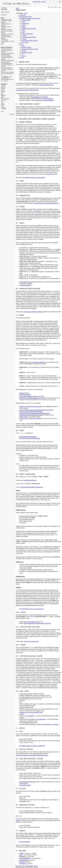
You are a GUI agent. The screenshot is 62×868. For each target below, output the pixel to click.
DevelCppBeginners (25, 858)
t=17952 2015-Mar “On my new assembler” (32, 609)
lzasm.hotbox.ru (32, 622)
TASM (23, 22)
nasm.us (22, 393)
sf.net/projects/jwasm (25, 285)
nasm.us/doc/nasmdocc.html (27, 396)
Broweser (3, 87)
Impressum (4, 15)
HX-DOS (50, 174)
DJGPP (3, 90)
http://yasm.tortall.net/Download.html (30, 438)
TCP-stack (4, 100)
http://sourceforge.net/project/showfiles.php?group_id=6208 (36, 410)
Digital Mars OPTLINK (27, 53)
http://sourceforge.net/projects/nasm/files (31, 412)
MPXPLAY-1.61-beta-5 (7, 30)
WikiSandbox (4, 9)
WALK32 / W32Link (26, 47)
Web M (3, 105)
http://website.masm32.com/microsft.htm (34, 178)
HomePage (4, 8)
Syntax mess (23, 15)
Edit (52, 7)
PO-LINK (24, 51)
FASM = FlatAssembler (27, 34)
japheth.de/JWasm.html (47, 85)
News (2, 97)
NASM (23, 30)
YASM (23, 32)
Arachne (3, 86)
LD (23, 54)
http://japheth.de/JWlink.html (27, 782)
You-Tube (3, 107)
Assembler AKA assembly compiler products (30, 18)
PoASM (24, 25)
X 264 (2, 106)
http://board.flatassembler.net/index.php (32, 487)
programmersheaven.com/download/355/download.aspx (32, 755)
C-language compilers (38, 362)
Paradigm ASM (25, 24)
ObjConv (24, 56)
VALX (23, 46)
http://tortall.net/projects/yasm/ (28, 437)
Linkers (21, 44)
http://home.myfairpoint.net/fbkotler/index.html (32, 398)
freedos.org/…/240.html (52, 724)
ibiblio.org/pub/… (24, 417)
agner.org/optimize (25, 842)
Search (44, 2)
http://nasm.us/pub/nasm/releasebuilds (30, 407)
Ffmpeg (3, 91)
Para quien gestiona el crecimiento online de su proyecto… (7, 50)
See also (22, 58)
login (2, 112)
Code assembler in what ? (26, 17)
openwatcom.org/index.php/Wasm (33, 312)
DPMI (21, 855)
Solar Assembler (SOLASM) (29, 37)
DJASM (24, 39)
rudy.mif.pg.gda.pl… (48, 99)
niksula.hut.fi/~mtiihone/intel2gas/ (44, 100)
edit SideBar (12, 114)
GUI (2, 93)
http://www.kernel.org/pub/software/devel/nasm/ (31, 419)
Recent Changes (37, 2)
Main (17, 8)
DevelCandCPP (24, 860)
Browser (3, 88)
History (56, 7)
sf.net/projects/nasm (25, 395)
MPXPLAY (4, 96)
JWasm (24, 27)
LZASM (24, 36)
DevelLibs (22, 862)
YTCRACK (4, 109)
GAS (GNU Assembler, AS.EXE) (30, 41)
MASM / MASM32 (26, 20)
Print (60, 7)
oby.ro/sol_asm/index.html (31, 641)
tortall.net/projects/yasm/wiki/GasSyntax (27, 90)
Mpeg (2, 94)
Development (31, 716)
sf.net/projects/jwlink (25, 785)
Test (2, 102)
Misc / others (25, 42)
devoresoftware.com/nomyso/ (39, 97)
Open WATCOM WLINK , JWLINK (30, 49)
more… (2, 44)
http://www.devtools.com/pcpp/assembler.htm (46, 203)
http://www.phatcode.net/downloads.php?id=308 (37, 623)
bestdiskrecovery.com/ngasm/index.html (31, 712)
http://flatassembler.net (30, 480)
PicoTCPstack (5, 40)
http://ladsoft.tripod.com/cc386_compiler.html (32, 746)
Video (2, 103)
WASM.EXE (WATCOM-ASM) (29, 29)
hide (26, 13)
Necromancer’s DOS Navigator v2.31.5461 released (6, 21)
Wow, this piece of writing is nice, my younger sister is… (7, 74)
